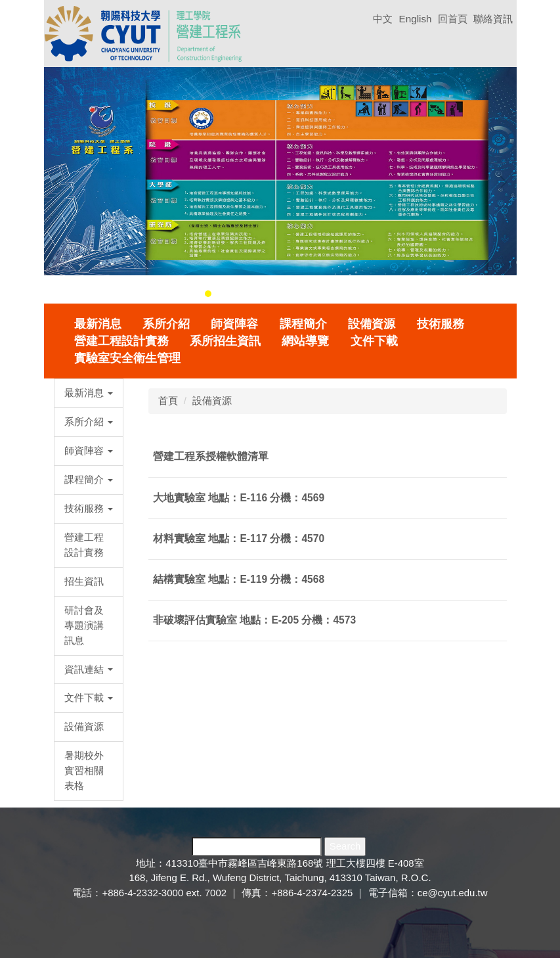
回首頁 (453, 19)
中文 (383, 19)
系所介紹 (166, 324)
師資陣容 (234, 324)
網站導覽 (305, 341)
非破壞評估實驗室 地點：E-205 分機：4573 (254, 620)
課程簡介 (303, 324)
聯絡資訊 (493, 19)
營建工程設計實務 (121, 341)
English (415, 19)
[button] (60, 182)
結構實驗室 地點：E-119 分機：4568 (239, 579)
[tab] (208, 294)
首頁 (168, 400)
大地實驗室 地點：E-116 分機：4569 (239, 498)
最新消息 (98, 324)
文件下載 (374, 341)
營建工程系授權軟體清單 (211, 456)
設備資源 (372, 324)
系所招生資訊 (225, 341)
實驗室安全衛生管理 (127, 358)
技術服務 (441, 324)
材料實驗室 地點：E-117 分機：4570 (239, 538)
